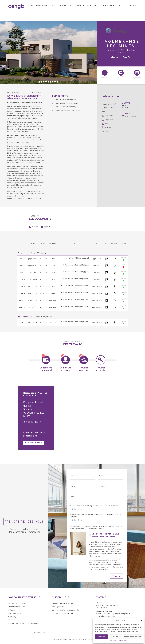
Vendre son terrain (87, 6)
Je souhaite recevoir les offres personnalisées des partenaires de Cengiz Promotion (96, 517)
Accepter (101, 637)
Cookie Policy (113, 641)
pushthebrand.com (68, 639)
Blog (121, 6)
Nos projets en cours (62, 6)
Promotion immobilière (17, 607)
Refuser (115, 637)
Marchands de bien (15, 613)
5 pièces (34, 227)
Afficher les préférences (133, 637)
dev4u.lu (90, 639)
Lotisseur (12, 610)
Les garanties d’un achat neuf (62, 613)
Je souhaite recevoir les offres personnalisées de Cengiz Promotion (94, 508)
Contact (132, 6)
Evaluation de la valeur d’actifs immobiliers (24, 623)
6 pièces (45, 227)
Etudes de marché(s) (16, 620)
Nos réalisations (39, 6)
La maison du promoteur (17, 603)
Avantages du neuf (59, 607)
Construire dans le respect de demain (65, 610)
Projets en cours (34, 443)
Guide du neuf (107, 6)
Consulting (12, 617)
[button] (141, 620)
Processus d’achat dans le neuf (63, 603)
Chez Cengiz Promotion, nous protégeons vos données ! (104, 535)
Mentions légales (122, 641)
